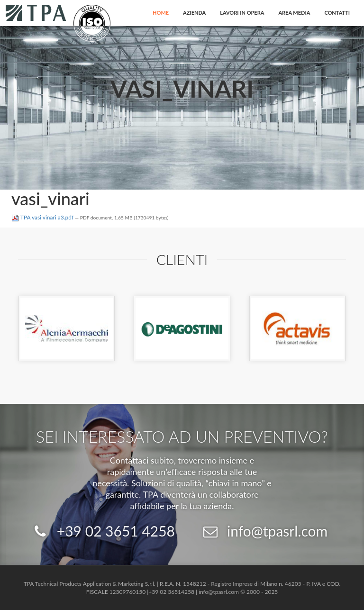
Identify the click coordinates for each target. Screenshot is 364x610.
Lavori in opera (242, 13)
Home (161, 13)
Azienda (194, 13)
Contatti (337, 13)
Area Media (294, 13)
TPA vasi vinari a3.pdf (43, 217)
